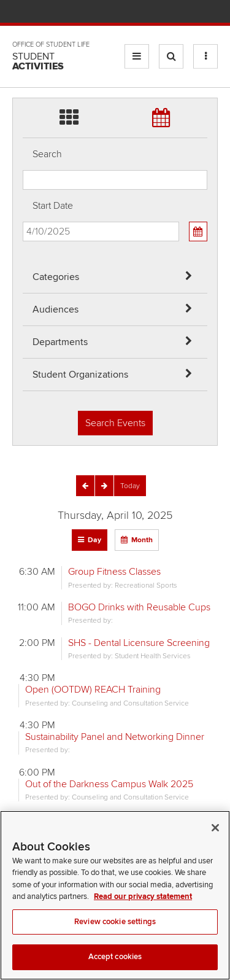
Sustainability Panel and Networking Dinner (115, 737)
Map (157, 13)
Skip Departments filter (23, 19)
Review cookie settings (115, 932)
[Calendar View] (198, 231)
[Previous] (85, 486)
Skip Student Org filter (23, 52)
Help (121, 13)
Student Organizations (80, 375)
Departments (60, 342)
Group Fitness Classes (114, 572)
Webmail (193, 13)
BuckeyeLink (138, 13)
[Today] (130, 486)
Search (47, 154)
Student (38, 61)
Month (142, 540)
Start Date (53, 206)
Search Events (115, 423)
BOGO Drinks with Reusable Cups (139, 607)
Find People (174, 13)
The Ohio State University (37, 13)
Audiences (56, 309)
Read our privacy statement (143, 907)
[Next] (104, 486)
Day (94, 540)
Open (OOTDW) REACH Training (93, 690)
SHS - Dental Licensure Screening (139, 643)
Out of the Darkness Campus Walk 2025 (109, 784)
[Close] (215, 838)
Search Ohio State (211, 13)
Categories (56, 277)
